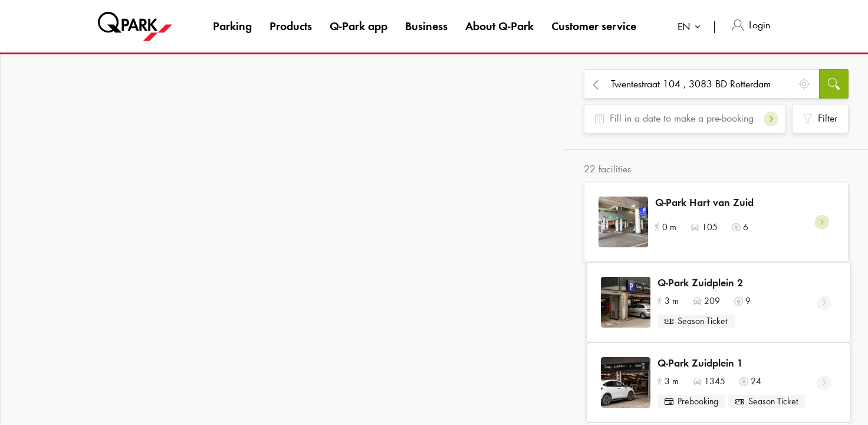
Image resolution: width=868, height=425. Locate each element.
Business (426, 26)
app (359, 26)
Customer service (594, 26)
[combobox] (691, 28)
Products (291, 26)
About (499, 26)
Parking (232, 26)
